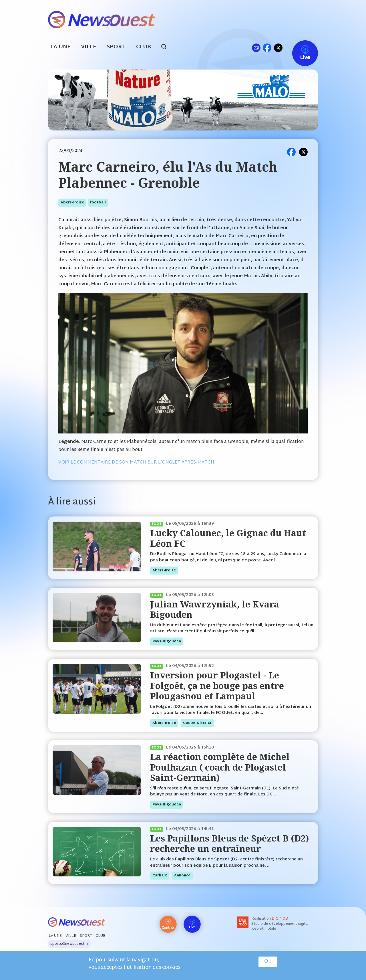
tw (278, 48)
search (167, 47)
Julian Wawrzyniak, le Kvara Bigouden (215, 609)
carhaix (160, 876)
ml (256, 48)
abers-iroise (72, 203)
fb (267, 48)
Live (299, 48)
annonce (182, 876)
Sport (116, 47)
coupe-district (197, 723)
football (98, 203)
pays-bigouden (167, 642)
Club (144, 47)
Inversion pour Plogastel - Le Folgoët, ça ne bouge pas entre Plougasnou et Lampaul (217, 686)
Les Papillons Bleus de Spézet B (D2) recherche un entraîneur (229, 843)
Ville (89, 47)
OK (268, 962)
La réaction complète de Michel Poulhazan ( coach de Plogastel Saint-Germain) (220, 767)
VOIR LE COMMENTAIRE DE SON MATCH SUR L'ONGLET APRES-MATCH (136, 463)
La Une (60, 47)
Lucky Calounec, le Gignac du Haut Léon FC (228, 538)
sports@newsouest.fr (69, 944)
